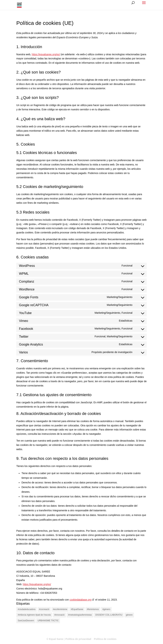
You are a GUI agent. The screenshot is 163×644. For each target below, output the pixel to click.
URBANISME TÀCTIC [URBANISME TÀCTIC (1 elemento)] (48, 621)
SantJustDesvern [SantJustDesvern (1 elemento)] (26, 621)
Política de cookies (105, 639)
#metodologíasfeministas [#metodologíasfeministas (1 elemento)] (80, 615)
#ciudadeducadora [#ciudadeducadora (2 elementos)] (27, 609)
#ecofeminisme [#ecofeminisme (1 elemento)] (60, 609)
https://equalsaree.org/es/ (46, 54)
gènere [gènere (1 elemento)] (129, 615)
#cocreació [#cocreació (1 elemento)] (44, 609)
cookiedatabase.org (80, 600)
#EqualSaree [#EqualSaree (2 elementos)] (77, 609)
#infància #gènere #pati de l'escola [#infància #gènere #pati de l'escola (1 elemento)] (34, 615)
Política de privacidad (78, 639)
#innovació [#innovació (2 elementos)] (59, 615)
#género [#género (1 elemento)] (106, 609)
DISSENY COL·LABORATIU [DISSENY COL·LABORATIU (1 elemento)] (109, 615)
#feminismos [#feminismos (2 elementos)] (93, 609)
